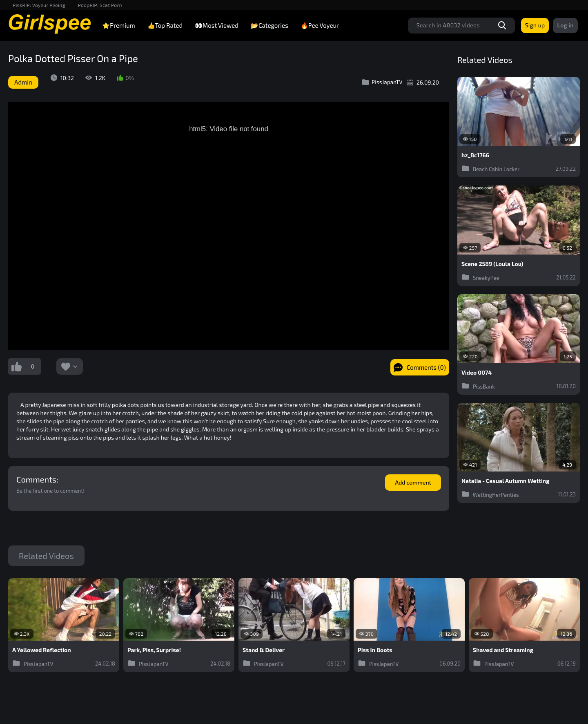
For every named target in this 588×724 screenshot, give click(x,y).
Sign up (535, 25)
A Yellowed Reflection (42, 650)
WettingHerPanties (490, 494)
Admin (23, 82)
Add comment (413, 482)
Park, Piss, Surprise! (154, 650)
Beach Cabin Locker (490, 168)
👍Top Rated (165, 25)
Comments (36, 479)
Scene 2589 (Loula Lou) (492, 264)
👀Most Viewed (217, 25)
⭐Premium (118, 25)
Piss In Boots (375, 650)
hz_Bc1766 (475, 155)
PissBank (478, 386)
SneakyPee (480, 277)
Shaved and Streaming (503, 650)
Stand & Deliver (264, 650)
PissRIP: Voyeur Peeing (39, 5)
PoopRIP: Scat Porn (100, 5)
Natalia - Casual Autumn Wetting (505, 481)
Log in (565, 25)
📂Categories (269, 25)
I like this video (16, 366)
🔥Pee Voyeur (320, 25)
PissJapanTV (382, 82)
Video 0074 (477, 373)
